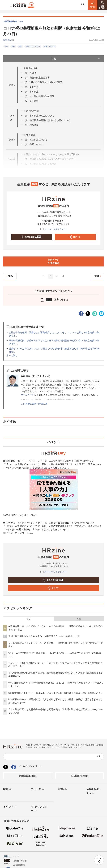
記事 (63, 789)
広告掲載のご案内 (79, 776)
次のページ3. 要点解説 (54, 261)
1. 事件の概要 (31, 68)
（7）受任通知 (31, 101)
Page (11, 85)
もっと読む (12, 355)
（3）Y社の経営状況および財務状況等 (43, 82)
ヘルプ (16, 856)
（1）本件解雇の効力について (39, 116)
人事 (6, 46)
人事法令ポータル (94, 791)
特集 (8, 789)
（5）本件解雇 (31, 92)
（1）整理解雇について (36, 140)
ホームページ (28, 395)
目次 (76, 59)
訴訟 (20, 46)
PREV (9, 276)
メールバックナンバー (54, 229)
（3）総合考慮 (31, 125)
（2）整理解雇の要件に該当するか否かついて (47, 120)
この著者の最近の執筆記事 (34, 404)
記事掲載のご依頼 (28, 776)
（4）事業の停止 (32, 87)
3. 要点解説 (30, 135)
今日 (28, 619)
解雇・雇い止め (50, 46)
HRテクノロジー (39, 809)
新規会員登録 (31, 237)
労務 (13, 46)
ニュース (38, 789)
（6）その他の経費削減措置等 (39, 96)
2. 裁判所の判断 (32, 111)
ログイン (75, 237)
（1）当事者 (30, 73)
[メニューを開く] (5, 5)
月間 (79, 619)
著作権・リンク (20, 861)
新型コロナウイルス (33, 46)
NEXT (98, 276)
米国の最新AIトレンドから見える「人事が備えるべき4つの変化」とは (44, 636)
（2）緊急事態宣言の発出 (37, 78)
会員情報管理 (19, 865)
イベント (10, 807)
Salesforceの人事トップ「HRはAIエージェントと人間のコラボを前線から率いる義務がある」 (56, 693)
